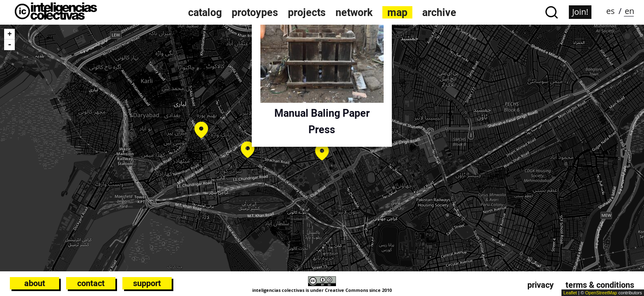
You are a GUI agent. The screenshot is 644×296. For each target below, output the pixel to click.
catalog (205, 12)
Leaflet (570, 293)
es (611, 11)
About (35, 283)
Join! (580, 12)
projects (307, 12)
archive (439, 12)
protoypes (255, 12)
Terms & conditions (600, 285)
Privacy (540, 285)
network (354, 12)
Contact (91, 283)
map (397, 12)
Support (147, 283)
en (629, 11)
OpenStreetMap (601, 293)
